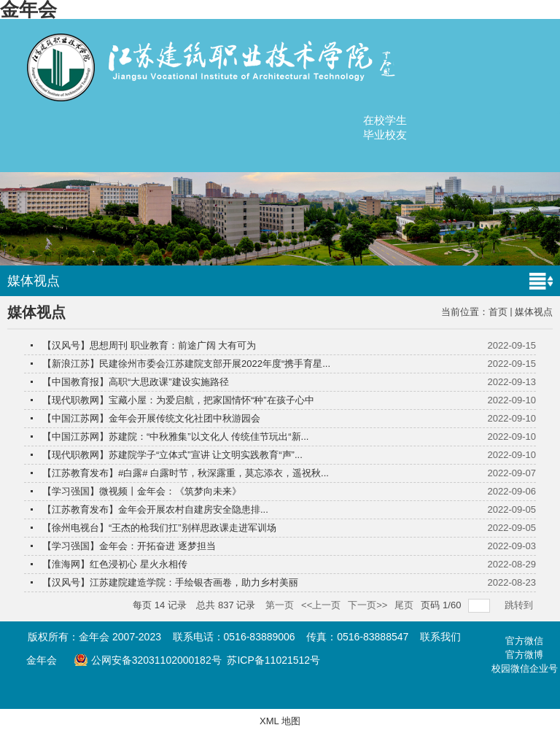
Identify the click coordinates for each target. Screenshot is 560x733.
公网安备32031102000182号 (147, 660)
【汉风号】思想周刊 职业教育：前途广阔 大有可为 (149, 345)
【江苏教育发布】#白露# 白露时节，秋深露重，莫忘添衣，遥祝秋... (186, 473)
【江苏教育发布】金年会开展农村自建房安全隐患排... (155, 509)
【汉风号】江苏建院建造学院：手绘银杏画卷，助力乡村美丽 (170, 582)
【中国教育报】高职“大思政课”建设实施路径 (136, 382)
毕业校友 (385, 135)
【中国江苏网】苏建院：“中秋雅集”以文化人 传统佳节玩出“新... (175, 437)
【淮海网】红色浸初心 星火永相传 (115, 564)
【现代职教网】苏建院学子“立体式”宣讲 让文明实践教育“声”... (172, 455)
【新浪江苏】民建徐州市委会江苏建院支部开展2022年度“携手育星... (186, 364)
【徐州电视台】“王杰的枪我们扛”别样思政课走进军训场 (159, 528)
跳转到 (520, 605)
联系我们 (440, 637)
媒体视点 (534, 312)
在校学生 (385, 120)
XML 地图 (280, 721)
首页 (498, 312)
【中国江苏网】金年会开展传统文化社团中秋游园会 (151, 418)
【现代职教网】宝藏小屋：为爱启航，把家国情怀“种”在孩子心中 (178, 400)
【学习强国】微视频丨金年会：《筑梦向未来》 (142, 491)
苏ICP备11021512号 (273, 660)
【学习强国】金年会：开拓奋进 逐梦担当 (129, 546)
